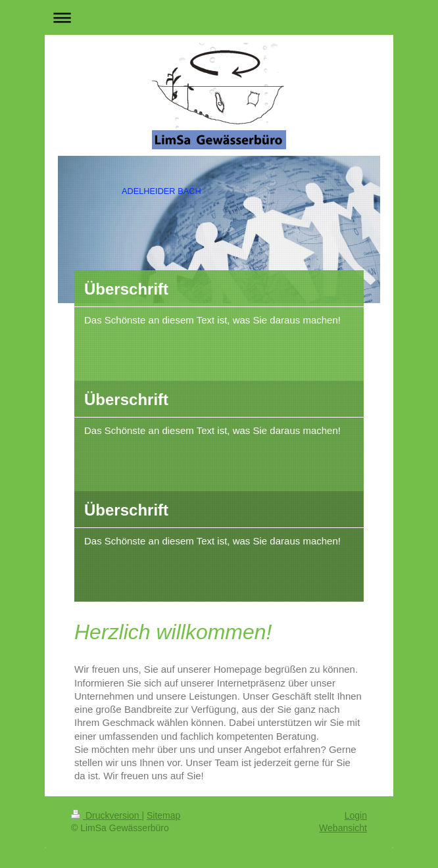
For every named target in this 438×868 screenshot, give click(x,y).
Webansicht (343, 828)
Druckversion (106, 815)
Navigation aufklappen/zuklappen (219, 17)
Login (356, 815)
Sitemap (163, 815)
